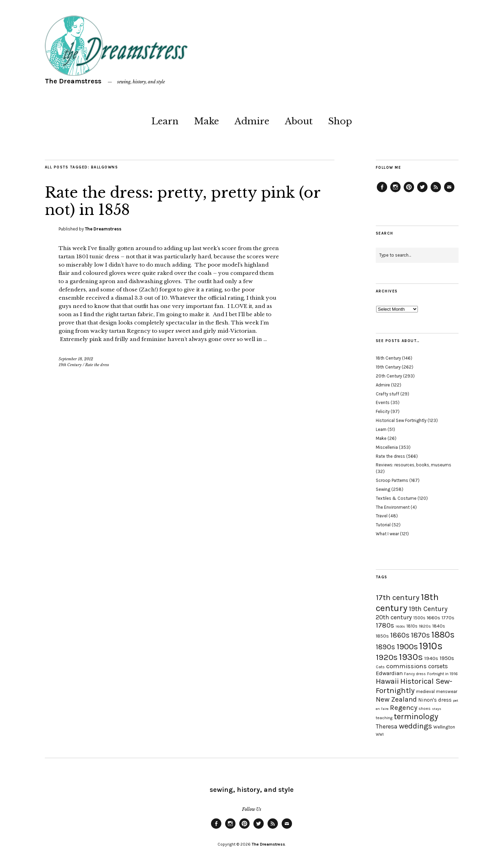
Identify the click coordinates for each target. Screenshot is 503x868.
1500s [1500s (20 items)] (419, 618)
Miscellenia (387, 447)
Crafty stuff (388, 394)
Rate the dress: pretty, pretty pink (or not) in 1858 (183, 201)
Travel (382, 516)
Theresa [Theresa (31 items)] (387, 726)
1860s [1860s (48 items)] (400, 635)
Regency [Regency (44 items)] (404, 707)
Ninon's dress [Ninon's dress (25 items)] (435, 700)
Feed (436, 192)
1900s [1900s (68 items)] (407, 647)
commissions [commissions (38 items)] (406, 666)
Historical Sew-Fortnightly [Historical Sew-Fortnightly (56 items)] (414, 686)
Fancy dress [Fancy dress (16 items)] (415, 674)
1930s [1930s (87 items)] (411, 657)
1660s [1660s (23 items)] (434, 618)
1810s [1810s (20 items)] (412, 626)
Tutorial (383, 525)
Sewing (383, 489)
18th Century (388, 358)
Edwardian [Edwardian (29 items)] (389, 673)
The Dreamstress (73, 81)
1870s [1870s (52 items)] (420, 635)
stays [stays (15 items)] (437, 709)
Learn (165, 121)
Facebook (382, 192)
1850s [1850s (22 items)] (382, 636)
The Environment (393, 507)
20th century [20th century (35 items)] (394, 617)
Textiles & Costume (396, 498)
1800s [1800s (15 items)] (400, 626)
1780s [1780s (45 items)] (385, 625)
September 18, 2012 (76, 359)
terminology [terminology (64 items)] (416, 716)
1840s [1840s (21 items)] (439, 626)
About (299, 121)
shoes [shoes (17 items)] (425, 709)
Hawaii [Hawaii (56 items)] (387, 681)
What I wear (387, 534)
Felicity (383, 411)
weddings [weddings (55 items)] (415, 726)
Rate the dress (97, 365)
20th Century (389, 376)
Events (383, 402)
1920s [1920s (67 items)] (387, 657)
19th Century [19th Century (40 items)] (428, 609)
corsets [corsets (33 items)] (438, 666)
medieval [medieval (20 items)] (425, 691)
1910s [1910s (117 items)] (431, 646)
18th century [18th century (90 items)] (407, 602)
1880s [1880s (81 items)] (443, 635)
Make (207, 121)
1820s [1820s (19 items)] (425, 626)
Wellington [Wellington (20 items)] (444, 727)
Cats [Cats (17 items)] (380, 667)
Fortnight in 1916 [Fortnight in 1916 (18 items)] (442, 674)
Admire (252, 121)
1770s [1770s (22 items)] (448, 618)
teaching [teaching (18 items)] (384, 718)
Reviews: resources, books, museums (414, 465)
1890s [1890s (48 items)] (385, 647)
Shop (340, 121)
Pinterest (409, 192)
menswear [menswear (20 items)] (447, 691)
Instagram (395, 192)
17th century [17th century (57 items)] (398, 597)
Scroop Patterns (392, 480)
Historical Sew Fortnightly (401, 420)
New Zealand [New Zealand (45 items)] (396, 699)
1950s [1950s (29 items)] (447, 658)
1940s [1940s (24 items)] (431, 658)
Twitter (422, 192)
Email (449, 192)
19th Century (70, 365)
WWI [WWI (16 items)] (380, 735)
